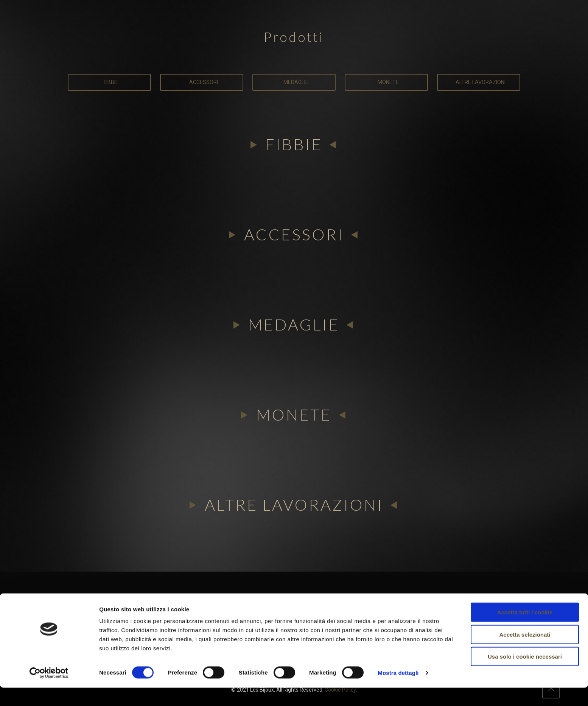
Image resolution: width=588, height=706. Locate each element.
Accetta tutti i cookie (525, 630)
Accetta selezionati (525, 653)
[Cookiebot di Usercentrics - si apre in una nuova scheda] (49, 691)
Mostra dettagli (398, 691)
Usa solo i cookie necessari (525, 675)
